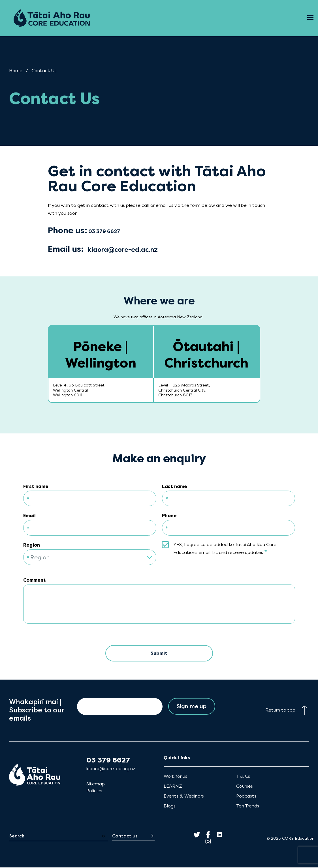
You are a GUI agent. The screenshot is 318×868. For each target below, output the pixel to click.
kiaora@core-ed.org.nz (111, 769)
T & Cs (243, 776)
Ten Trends (248, 806)
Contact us (125, 836)
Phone (169, 516)
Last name (175, 486)
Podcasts (246, 797)
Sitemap (96, 784)
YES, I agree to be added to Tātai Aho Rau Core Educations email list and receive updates (225, 549)
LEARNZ (173, 786)
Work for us (175, 776)
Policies (94, 791)
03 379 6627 (108, 760)
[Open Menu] (310, 18)
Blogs (170, 806)
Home (16, 71)
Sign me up (192, 707)
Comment (35, 580)
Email (29, 516)
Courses (245, 786)
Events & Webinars (184, 797)
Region (32, 545)
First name (36, 486)
